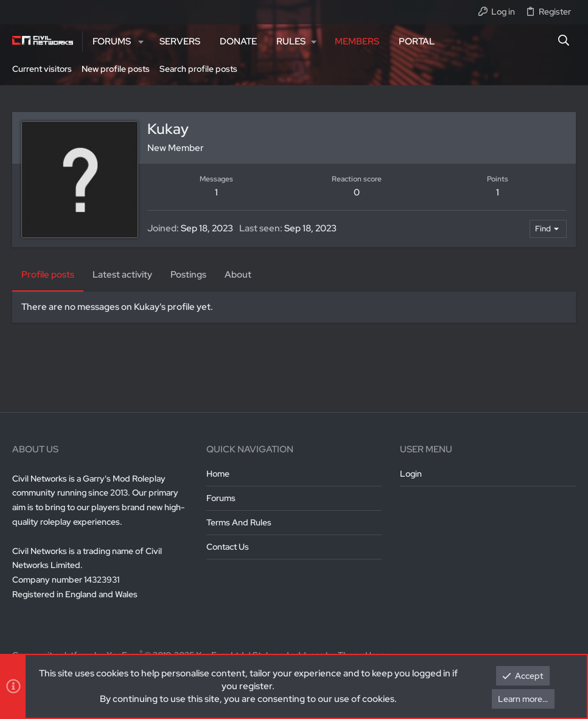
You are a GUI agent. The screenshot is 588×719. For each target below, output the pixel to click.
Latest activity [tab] (122, 275)
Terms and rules (239, 522)
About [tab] (238, 275)
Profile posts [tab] (48, 275)
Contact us (228, 547)
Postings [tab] (188, 275)
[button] (141, 42)
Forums (221, 498)
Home (218, 474)
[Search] (564, 41)
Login (411, 474)
